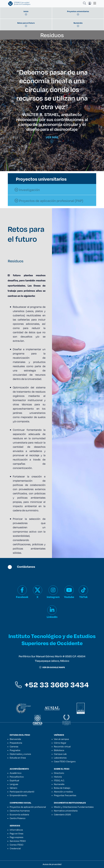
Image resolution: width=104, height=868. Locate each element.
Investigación (27, 190)
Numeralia (59, 784)
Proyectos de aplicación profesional (28, 807)
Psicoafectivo (17, 777)
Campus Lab (60, 754)
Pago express (17, 837)
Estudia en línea (18, 758)
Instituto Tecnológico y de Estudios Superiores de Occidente (52, 639)
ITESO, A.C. (59, 780)
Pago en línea (16, 833)
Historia (58, 777)
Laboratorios (60, 758)
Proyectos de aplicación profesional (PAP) (49, 201)
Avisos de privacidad (52, 864)
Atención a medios (63, 792)
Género (13, 788)
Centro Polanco (18, 818)
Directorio (59, 773)
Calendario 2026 (62, 814)
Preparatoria (16, 743)
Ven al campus (61, 739)
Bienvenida (15, 739)
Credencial (15, 848)
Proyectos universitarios (41, 179)
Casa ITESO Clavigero (65, 761)
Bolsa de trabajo (62, 788)
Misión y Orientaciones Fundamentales (74, 807)
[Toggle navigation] (94, 3)
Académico (16, 773)
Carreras (14, 746)
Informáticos (16, 830)
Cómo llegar (60, 743)
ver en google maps (52, 667)
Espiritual (14, 780)
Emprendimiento (18, 795)
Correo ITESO (17, 845)
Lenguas (14, 784)
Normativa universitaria (66, 811)
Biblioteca (59, 750)
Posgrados (15, 750)
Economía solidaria (19, 814)
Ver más (52, 139)
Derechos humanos (20, 811)
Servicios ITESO (18, 841)
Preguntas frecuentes (65, 795)
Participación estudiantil (22, 792)
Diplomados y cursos (20, 754)
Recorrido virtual (62, 746)
